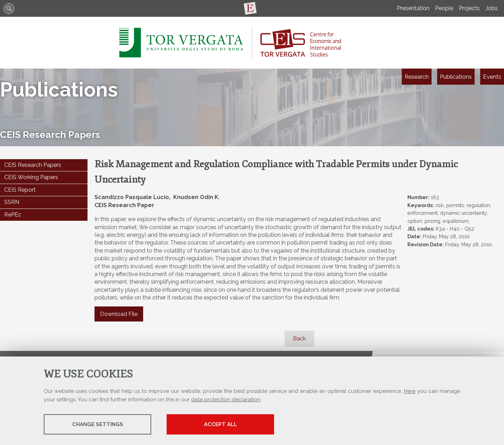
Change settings (99, 424)
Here (410, 391)
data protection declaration (226, 400)
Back (299, 338)
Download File (119, 314)
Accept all (225, 424)
